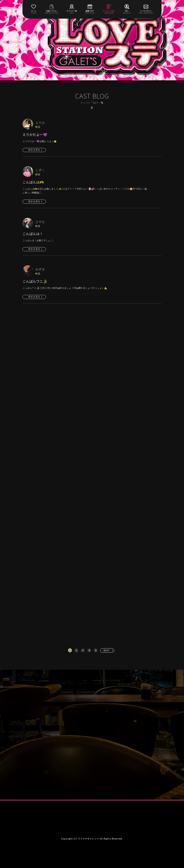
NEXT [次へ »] (107, 650)
